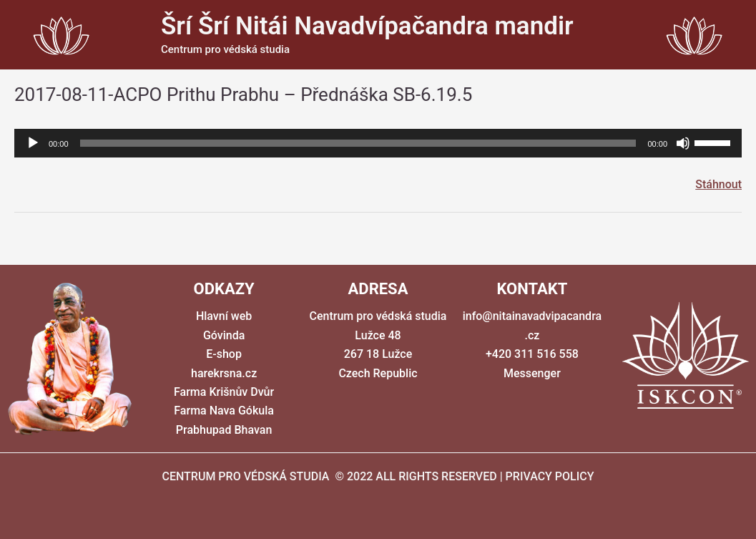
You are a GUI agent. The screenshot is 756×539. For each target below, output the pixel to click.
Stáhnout (718, 184)
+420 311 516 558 (532, 354)
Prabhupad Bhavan (224, 430)
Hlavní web (224, 316)
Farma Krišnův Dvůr (224, 392)
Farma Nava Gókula (224, 411)
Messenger (532, 373)
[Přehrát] (33, 143)
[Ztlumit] (683, 143)
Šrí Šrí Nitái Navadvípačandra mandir (367, 26)
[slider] (358, 143)
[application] (378, 143)
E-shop (224, 354)
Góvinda (224, 335)
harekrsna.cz (224, 373)
